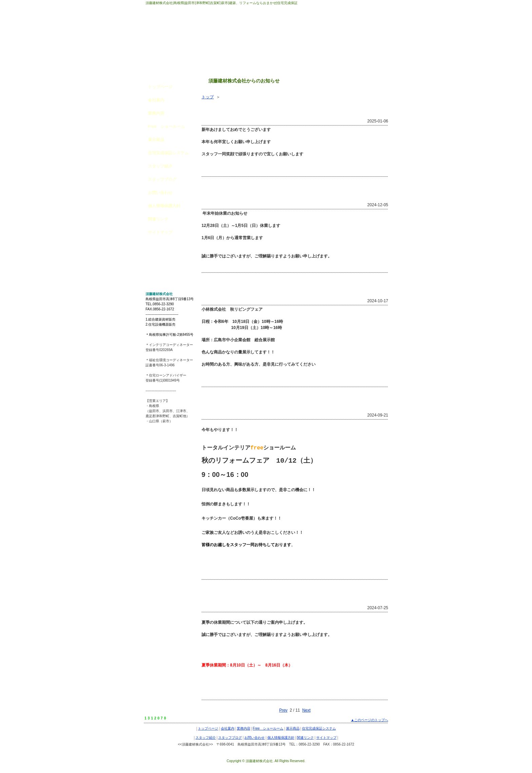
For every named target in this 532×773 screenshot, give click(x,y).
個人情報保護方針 (164, 206)
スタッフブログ (162, 179)
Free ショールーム (166, 127)
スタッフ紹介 (160, 166)
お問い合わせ (160, 193)
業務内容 (156, 113)
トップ (208, 97)
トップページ (160, 87)
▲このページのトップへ (369, 720)
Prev (283, 710)
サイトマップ (160, 232)
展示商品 (156, 140)
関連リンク (158, 219)
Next (307, 710)
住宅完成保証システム (168, 153)
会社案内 (156, 100)
